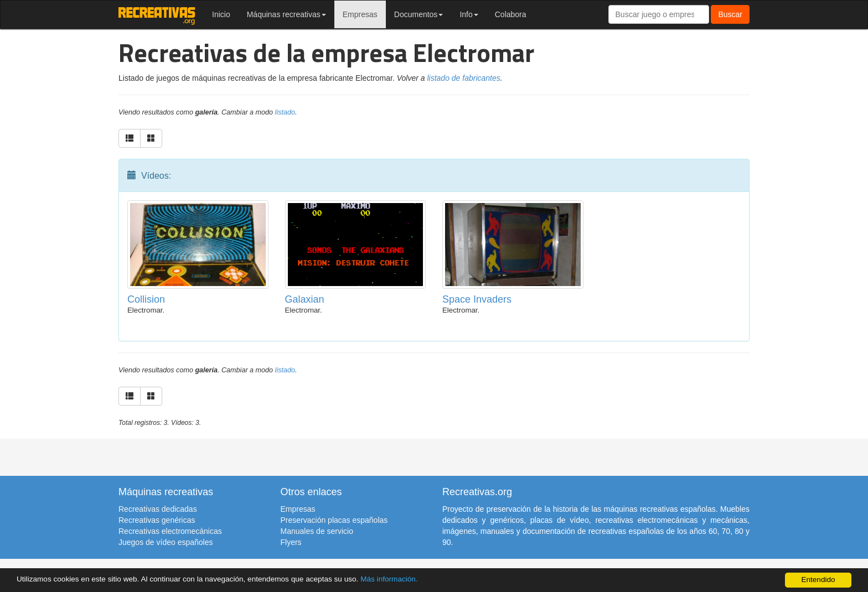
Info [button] (469, 14)
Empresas (360, 14)
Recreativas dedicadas (158, 509)
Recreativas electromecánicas (170, 531)
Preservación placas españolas (334, 520)
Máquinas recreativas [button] (286, 14)
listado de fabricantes (463, 78)
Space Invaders (477, 299)
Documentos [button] (419, 14)
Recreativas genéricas (157, 520)
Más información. (389, 579)
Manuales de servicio (317, 531)
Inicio (221, 14)
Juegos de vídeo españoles (166, 542)
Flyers (291, 542)
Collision (146, 299)
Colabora (511, 14)
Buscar (730, 14)
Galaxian (305, 299)
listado (285, 112)
